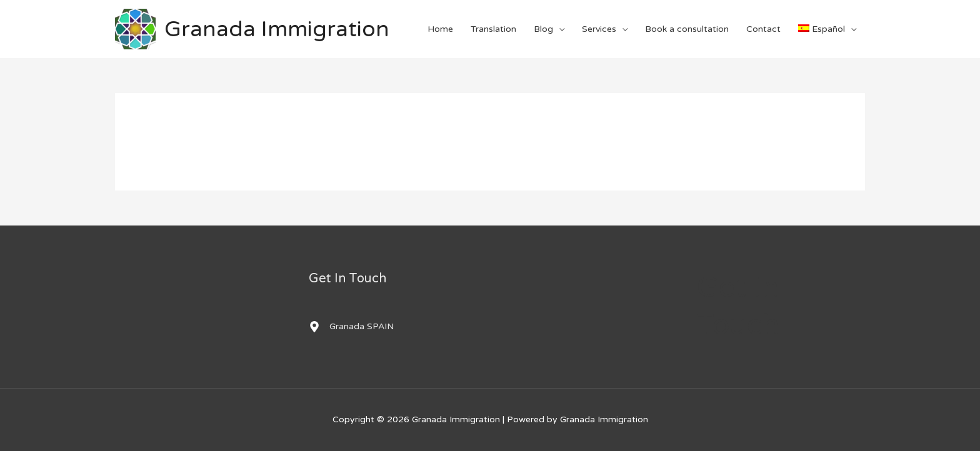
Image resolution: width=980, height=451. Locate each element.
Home (440, 29)
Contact (763, 29)
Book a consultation (687, 29)
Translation (493, 29)
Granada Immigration (277, 29)
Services (599, 29)
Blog (543, 29)
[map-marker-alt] (351, 327)
